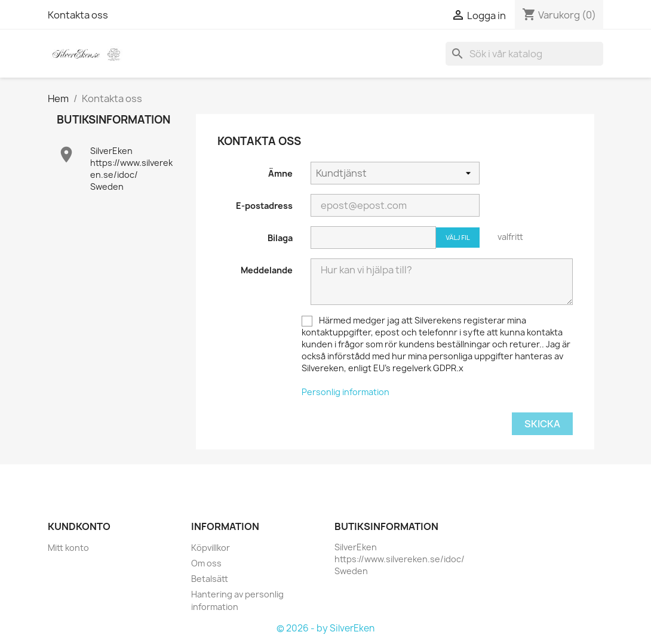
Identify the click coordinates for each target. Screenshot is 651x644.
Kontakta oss (78, 15)
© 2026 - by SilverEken (325, 628)
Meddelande (267, 270)
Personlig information (346, 392)
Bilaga (280, 238)
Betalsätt (210, 579)
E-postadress (264, 206)
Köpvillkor (211, 548)
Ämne (280, 173)
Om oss (206, 563)
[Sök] (524, 54)
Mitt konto (68, 548)
